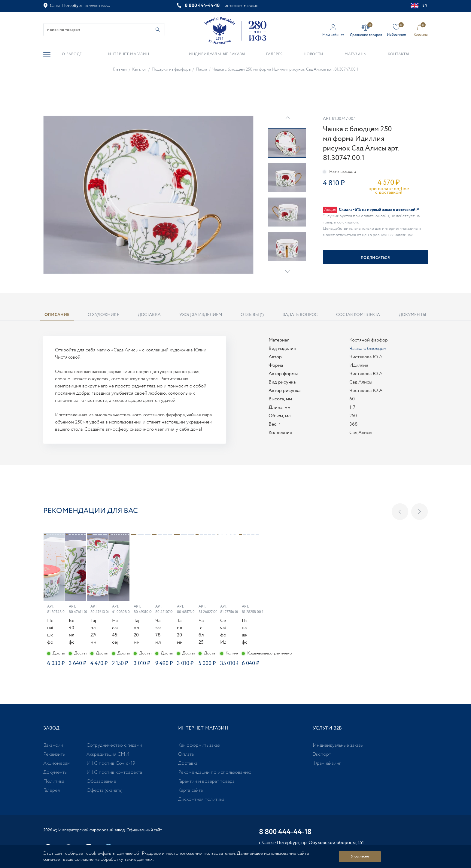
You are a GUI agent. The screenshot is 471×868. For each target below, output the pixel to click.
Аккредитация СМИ (108, 754)
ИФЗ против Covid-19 (111, 763)
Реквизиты (54, 754)
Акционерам (57, 763)
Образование (101, 781)
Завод (51, 728)
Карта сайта (190, 790)
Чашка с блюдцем (368, 349)
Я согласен (360, 856)
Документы (55, 772)
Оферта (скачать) (104, 790)
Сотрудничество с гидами (114, 745)
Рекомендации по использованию (215, 772)
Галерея (52, 790)
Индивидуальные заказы (338, 745)
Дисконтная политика (201, 799)
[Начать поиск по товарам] (158, 30)
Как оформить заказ (199, 745)
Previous (400, 512)
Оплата (186, 754)
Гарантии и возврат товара (206, 781)
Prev (288, 118)
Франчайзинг (327, 763)
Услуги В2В (327, 728)
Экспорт (322, 754)
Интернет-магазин (203, 728)
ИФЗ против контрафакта (114, 772)
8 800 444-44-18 (202, 6)
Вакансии (53, 745)
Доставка (188, 763)
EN (419, 6)
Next (288, 272)
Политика (54, 781)
